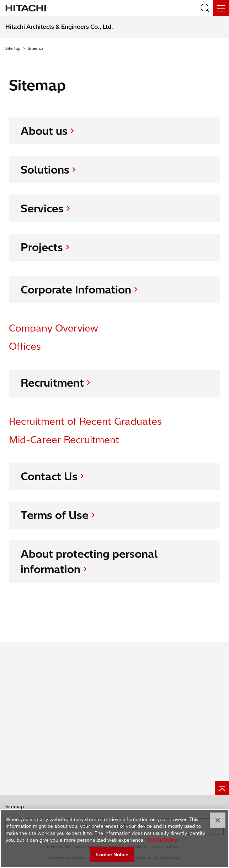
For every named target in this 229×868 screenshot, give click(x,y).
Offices (25, 346)
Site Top (13, 48)
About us (44, 131)
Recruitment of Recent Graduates (85, 422)
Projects (42, 247)
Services (42, 208)
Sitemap (15, 806)
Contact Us (49, 476)
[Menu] (221, 8)
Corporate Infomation (76, 290)
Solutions (45, 170)
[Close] (218, 820)
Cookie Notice (112, 854)
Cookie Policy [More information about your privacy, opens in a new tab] (162, 840)
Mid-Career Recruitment (64, 440)
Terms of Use (55, 515)
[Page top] (222, 788)
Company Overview (54, 328)
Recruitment (52, 383)
